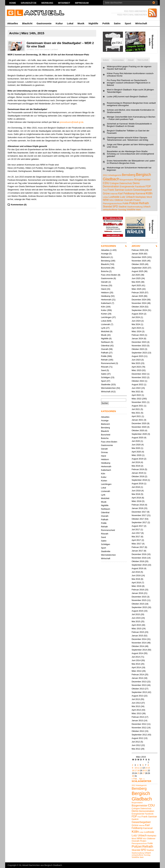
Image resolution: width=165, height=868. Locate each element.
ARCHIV (136, 246)
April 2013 (136, 710)
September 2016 (139, 565)
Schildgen (106, 377)
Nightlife (93, 23)
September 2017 (139, 522)
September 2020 (139, 434)
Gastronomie (44, 23)
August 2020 (137, 438)
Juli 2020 (136, 441)
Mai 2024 (136, 324)
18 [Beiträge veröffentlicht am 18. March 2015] (138, 770)
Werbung (47, 3)
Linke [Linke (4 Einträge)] (105, 197)
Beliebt (106, 60)
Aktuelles (13, 23)
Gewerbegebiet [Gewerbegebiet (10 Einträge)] (142, 190)
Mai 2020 (136, 448)
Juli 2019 (136, 462)
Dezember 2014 (139, 639)
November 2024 (139, 303)
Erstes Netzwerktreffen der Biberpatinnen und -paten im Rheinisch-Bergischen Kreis (131, 162)
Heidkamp (106, 296)
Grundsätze (29, 3)
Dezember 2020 (139, 423)
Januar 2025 (137, 296)
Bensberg (105, 261)
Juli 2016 (136, 572)
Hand (104, 289)
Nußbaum (106, 342)
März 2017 (136, 544)
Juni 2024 (136, 321)
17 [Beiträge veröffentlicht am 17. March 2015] (136, 770)
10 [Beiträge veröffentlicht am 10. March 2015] (136, 768)
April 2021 (136, 416)
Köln (103, 307)
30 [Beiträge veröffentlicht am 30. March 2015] (133, 776)
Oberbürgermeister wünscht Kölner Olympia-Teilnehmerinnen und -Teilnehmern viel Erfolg (127, 139)
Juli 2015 (136, 614)
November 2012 (139, 728)
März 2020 (136, 455)
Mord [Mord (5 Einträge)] (149, 197)
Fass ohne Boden (109, 275)
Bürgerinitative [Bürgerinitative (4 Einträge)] (127, 180)
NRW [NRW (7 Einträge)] (106, 200)
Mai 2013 (136, 706)
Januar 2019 (137, 473)
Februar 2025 (138, 293)
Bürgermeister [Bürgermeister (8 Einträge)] (142, 179)
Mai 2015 (136, 621)
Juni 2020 (136, 445)
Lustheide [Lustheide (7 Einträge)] (114, 197)
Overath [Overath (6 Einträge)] (128, 200)
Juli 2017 (136, 529)
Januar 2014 (137, 678)
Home (13, 3)
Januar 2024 (137, 339)
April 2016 (136, 583)
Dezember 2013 (139, 682)
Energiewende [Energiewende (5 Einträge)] (127, 186)
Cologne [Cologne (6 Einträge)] (114, 183)
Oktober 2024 (138, 307)
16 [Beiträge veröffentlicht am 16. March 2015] (133, 770)
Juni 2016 (136, 575)
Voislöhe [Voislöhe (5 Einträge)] (131, 209)
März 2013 (136, 713)
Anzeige (105, 254)
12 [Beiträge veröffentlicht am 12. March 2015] (141, 768)
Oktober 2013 (138, 689)
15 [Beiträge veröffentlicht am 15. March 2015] (149, 768)
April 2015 (136, 625)
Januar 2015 (137, 636)
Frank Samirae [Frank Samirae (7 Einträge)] (116, 190)
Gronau (104, 285)
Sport (128, 23)
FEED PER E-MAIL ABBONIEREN (132, 15)
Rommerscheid (108, 363)
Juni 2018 (136, 491)
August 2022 (137, 384)
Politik (106, 23)
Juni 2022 (136, 388)
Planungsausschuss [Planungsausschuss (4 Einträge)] (112, 203)
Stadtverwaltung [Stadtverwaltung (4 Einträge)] (135, 207)
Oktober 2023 (138, 349)
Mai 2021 (136, 413)
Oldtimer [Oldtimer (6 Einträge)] (119, 200)
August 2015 (137, 611)
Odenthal (105, 346)
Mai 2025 (136, 282)
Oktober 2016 (138, 561)
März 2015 (136, 629)
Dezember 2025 (139, 257)
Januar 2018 (137, 508)
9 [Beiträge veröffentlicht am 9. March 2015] (133, 768)
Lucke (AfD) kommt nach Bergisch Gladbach (127, 97)
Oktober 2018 (138, 476)
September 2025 (139, 268)
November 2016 (139, 558)
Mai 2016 (136, 579)
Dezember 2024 (139, 300)
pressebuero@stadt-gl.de (72, 122)
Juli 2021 (136, 409)
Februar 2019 (138, 469)
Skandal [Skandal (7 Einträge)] (107, 207)
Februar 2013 (138, 717)
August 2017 (137, 526)
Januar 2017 (137, 551)
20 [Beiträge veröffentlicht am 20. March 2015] (144, 770)
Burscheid (106, 268)
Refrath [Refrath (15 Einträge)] (144, 203)
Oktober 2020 (138, 430)
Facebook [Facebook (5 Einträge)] (140, 186)
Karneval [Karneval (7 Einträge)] (140, 193)
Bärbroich (105, 257)
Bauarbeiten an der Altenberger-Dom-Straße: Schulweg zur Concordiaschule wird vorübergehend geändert (130, 154)
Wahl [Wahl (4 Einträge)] (138, 210)
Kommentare (118, 60)
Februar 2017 (138, 547)
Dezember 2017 (139, 512)
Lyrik (103, 328)
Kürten (104, 314)
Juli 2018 (136, 487)
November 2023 (139, 346)
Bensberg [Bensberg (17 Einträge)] (129, 175)
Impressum (82, 3)
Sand (103, 370)
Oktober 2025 (138, 264)
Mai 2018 (136, 494)
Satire (117, 23)
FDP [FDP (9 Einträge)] (148, 186)
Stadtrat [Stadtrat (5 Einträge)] (123, 207)
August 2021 (137, 406)
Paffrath (105, 353)
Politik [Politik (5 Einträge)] (126, 203)
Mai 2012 (136, 749)
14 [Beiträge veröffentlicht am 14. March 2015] (146, 768)
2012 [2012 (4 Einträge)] (105, 175)
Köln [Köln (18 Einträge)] (149, 193)
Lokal (70, 23)
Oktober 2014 (138, 646)
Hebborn (105, 293)
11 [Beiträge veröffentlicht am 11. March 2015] (138, 768)
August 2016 (137, 568)
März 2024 (136, 331)
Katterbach (106, 303)
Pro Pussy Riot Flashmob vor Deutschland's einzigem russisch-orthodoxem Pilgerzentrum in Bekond (129, 83)
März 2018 (136, 501)
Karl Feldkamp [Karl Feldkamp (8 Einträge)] (127, 193)
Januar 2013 (137, 720)
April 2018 (136, 498)
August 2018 (137, 484)
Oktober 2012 (138, 731)
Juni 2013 (136, 703)
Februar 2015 (138, 632)
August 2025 (137, 271)
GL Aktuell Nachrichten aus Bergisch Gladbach (40, 865)
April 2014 (136, 667)
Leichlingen (106, 317)
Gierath (104, 282)
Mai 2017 (136, 537)
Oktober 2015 (138, 604)
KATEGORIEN (108, 246)
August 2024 (137, 314)
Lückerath (106, 324)
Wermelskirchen (108, 388)
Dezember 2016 (139, 554)
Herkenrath (106, 300)
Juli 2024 (136, 317)
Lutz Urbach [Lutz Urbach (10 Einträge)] (127, 197)
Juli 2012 (136, 742)
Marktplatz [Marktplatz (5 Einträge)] (141, 197)
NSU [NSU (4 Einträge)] (112, 200)
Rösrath (105, 367)
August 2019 (137, 459)
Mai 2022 (136, 392)
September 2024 (139, 310)
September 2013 (139, 692)
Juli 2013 (136, 699)
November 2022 (139, 377)
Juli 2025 (136, 275)
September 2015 (139, 607)
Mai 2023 (136, 363)
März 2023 (136, 370)
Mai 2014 (136, 664)
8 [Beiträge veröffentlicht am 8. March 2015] (148, 765)
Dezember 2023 (139, 342)
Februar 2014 (138, 675)
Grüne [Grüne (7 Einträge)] (106, 193)
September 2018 (139, 480)
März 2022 (136, 399)
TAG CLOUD (143, 60)
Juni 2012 (136, 745)
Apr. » (142, 779)
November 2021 (139, 402)
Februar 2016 (138, 590)
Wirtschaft (141, 23)
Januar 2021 (137, 420)
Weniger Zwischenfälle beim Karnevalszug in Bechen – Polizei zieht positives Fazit (131, 118)
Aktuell (131, 60)
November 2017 (139, 515)
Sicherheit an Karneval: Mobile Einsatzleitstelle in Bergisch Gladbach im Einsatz (129, 125)
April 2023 (136, 367)
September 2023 (139, 353)
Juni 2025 (136, 278)
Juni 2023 (136, 360)
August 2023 (137, 356)
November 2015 (139, 600)
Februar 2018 (138, 505)
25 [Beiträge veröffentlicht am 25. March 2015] (138, 773)
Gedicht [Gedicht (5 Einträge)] (129, 190)
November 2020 (139, 427)
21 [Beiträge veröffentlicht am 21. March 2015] (146, 770)
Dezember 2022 (139, 374)
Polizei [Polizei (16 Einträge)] (134, 203)
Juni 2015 (136, 618)
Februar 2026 (138, 250)
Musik (81, 23)
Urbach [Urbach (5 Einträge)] (147, 207)
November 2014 (139, 643)
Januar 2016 (137, 593)
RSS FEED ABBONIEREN (136, 11)
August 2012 (137, 738)
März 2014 (136, 671)
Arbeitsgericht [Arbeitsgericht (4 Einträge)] (115, 175)
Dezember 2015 (139, 597)
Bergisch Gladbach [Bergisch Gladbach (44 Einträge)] (142, 796)
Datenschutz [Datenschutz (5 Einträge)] (126, 183)
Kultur (59, 23)
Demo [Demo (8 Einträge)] (136, 183)
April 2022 (136, 395)
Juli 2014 (136, 657)
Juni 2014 (136, 660)
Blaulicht (27, 23)
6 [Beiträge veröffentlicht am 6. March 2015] (143, 765)
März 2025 (136, 289)
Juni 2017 (136, 533)
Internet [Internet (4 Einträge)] (114, 194)
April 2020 (136, 452)
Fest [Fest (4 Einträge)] (105, 190)
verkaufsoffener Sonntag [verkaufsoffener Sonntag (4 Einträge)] (114, 210)
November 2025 (139, 261)
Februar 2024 (138, 335)
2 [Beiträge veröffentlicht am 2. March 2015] (133, 765)
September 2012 (139, 735)
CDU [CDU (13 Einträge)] (106, 183)
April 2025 (136, 285)
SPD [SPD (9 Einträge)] (115, 207)
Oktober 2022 (138, 381)
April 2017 (136, 540)
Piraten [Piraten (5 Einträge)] (137, 200)
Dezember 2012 (139, 724)
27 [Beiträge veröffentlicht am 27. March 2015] (144, 773)
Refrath (104, 360)
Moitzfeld (105, 331)
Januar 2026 (137, 254)
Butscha (105, 271)
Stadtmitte (106, 384)
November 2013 (139, 685)
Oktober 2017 (138, 519)
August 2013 (137, 696)
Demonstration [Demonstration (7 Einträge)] (111, 186)
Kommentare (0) (19, 205)
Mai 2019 (136, 466)
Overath (105, 349)
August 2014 (137, 653)
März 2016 (136, 586)
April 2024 (136, 328)
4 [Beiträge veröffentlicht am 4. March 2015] (138, 765)
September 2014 (139, 650)
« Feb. (135, 779)
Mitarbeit (64, 3)
